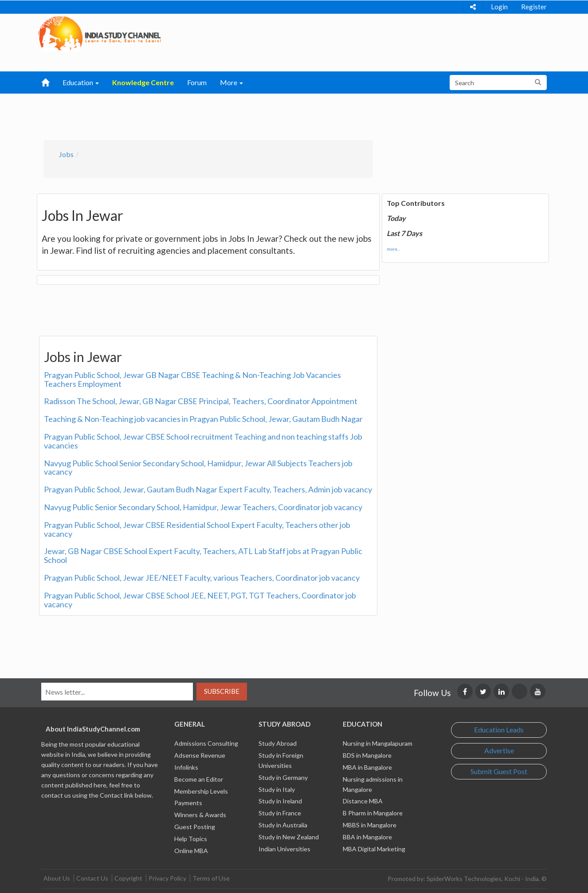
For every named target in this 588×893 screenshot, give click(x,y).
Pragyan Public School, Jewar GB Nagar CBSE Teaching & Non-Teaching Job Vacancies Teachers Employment (192, 379)
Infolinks (186, 767)
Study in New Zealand (289, 837)
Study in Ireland (280, 801)
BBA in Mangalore (367, 837)
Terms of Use (211, 878)
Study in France (280, 813)
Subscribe (222, 691)
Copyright (128, 878)
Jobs (66, 154)
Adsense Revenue (200, 755)
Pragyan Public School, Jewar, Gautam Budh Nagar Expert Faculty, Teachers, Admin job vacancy (208, 489)
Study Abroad (278, 743)
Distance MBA (363, 801)
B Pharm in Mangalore (373, 813)
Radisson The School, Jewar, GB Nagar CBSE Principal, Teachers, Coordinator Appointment (201, 401)
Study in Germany (283, 777)
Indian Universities (284, 849)
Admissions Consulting (206, 743)
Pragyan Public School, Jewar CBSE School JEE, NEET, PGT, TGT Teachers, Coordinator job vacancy (200, 600)
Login (499, 7)
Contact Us (92, 878)
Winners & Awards (200, 815)
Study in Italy (277, 789)
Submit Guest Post (499, 771)
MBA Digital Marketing (374, 849)
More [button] (231, 82)
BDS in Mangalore (367, 755)
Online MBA (191, 851)
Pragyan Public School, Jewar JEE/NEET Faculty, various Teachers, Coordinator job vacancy (202, 578)
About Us (57, 878)
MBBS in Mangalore (370, 825)
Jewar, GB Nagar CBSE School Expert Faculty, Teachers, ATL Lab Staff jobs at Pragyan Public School (203, 555)
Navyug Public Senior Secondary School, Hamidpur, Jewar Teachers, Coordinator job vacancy (203, 507)
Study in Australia (283, 825)
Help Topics (191, 839)
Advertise (499, 750)
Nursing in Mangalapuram (378, 743)
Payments (188, 803)
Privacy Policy (167, 878)
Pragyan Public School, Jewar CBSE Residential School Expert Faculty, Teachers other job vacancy (197, 529)
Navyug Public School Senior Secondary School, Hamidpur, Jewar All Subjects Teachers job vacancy (198, 468)
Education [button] (81, 82)
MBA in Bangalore (367, 767)
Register (534, 7)
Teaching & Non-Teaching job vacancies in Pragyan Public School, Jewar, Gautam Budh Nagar (203, 419)
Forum (197, 82)
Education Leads (499, 730)
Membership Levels (201, 791)
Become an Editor (199, 779)
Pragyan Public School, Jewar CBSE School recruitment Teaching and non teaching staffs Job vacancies (203, 441)
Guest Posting (195, 827)
